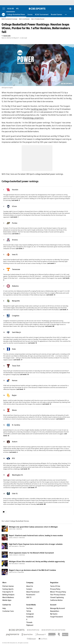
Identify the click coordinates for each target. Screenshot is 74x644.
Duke (14, 349)
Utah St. (15, 494)
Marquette (16, 301)
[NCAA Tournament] (42, 14)
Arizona (15, 240)
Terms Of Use (55, 586)
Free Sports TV (8, 592)
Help (4, 608)
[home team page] (8, 190)
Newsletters (55, 611)
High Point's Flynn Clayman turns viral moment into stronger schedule (36, 544)
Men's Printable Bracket (38, 19)
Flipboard (30, 625)
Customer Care (8, 611)
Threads (29, 622)
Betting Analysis (8, 595)
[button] (66, 14)
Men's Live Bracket (24, 19)
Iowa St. (15, 255)
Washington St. (18, 475)
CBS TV (29, 597)
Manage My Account (58, 608)
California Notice (56, 600)
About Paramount (33, 592)
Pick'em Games (8, 586)
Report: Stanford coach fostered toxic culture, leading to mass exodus (36, 536)
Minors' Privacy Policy (58, 592)
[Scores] (30, 14)
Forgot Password (56, 617)
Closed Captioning (57, 597)
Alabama (15, 286)
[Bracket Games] (57, 14)
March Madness (8, 597)
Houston (15, 190)
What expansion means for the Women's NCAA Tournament (31, 553)
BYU (13, 458)
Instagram (30, 614)
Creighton (16, 316)
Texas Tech (16, 366)
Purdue (15, 223)
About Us (30, 586)
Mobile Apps (7, 600)
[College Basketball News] (16, 14)
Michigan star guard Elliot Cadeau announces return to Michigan (33, 527)
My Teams (54, 614)
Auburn (15, 442)
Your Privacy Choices (58, 595)
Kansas (15, 381)
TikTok (29, 611)
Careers (29, 589)
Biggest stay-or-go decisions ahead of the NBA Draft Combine (32, 570)
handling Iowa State (39, 109)
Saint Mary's (16, 332)
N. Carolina (16, 425)
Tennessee (16, 269)
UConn (14, 206)
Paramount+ (31, 595)
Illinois (14, 410)
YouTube (29, 608)
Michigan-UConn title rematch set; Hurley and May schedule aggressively (37, 562)
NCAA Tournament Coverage (9, 19)
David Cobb (7, 36)
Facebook (30, 617)
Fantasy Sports (8, 589)
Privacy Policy (55, 589)
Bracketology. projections (34, 118)
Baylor (14, 395)
